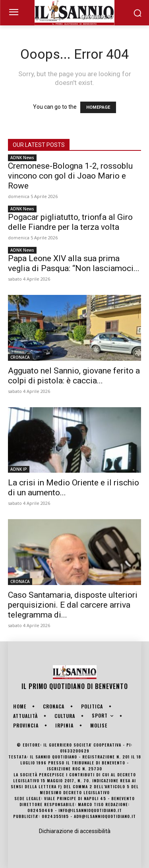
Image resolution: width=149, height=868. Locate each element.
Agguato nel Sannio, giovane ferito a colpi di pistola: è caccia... (74, 376)
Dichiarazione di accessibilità (75, 831)
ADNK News (22, 158)
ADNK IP (19, 469)
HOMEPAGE (98, 107)
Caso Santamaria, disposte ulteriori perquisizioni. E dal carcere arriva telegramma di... (73, 605)
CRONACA (20, 357)
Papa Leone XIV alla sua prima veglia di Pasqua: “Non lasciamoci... (74, 263)
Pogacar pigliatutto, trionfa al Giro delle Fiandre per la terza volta (70, 222)
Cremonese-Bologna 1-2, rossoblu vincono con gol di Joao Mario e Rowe (70, 176)
